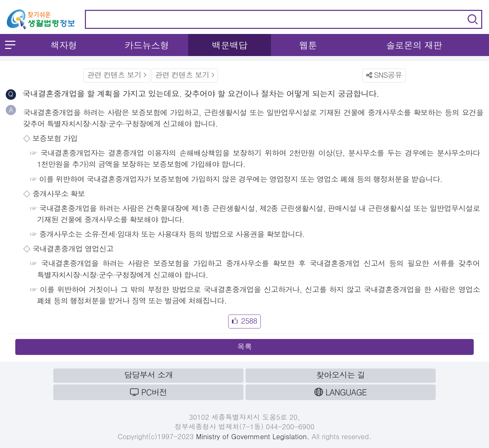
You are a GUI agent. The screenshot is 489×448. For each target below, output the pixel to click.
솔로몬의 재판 (414, 45)
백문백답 (230, 45)
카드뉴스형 (147, 45)
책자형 (64, 45)
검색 (473, 19)
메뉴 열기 (10, 45)
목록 (244, 346)
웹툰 (308, 45)
